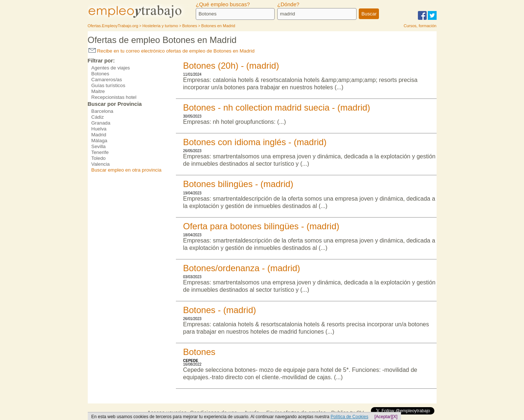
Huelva (99, 129)
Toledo (99, 158)
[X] (395, 417)
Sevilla (99, 146)
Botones (100, 74)
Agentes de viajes (111, 68)
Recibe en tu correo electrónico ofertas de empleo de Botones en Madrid (172, 51)
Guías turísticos (109, 85)
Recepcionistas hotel (114, 97)
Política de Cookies (349, 417)
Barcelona (102, 111)
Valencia (101, 164)
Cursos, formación (420, 26)
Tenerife (100, 152)
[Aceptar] (383, 417)
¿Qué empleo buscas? (223, 4)
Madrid (99, 135)
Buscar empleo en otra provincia (127, 170)
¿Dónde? (288, 4)
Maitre (98, 91)
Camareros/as (107, 80)
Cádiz (98, 117)
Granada (101, 123)
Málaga (100, 141)
